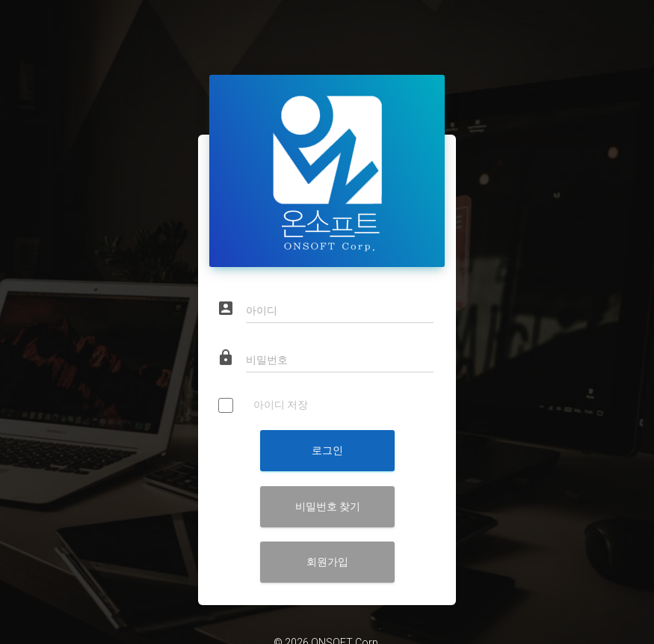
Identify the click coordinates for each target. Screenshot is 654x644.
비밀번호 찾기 (327, 481)
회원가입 (327, 537)
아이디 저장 (263, 381)
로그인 (327, 426)
